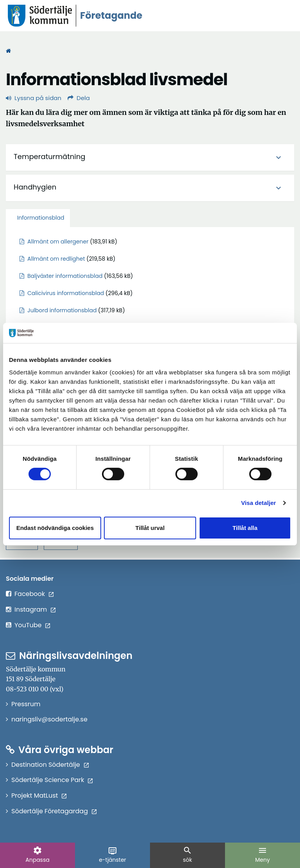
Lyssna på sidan (34, 98)
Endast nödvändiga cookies (55, 528)
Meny (262, 855)
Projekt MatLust (39, 796)
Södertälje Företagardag (54, 811)
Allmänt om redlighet (56, 259)
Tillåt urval (150, 528)
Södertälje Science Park (52, 780)
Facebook (34, 594)
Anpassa (37, 855)
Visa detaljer (258, 503)
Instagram (35, 609)
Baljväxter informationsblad (65, 276)
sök (187, 855)
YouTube (33, 625)
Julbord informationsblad (62, 310)
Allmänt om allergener (58, 242)
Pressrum (26, 704)
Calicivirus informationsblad (66, 293)
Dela (79, 98)
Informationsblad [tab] (40, 218)
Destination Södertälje (50, 765)
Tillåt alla (245, 528)
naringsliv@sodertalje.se (49, 719)
